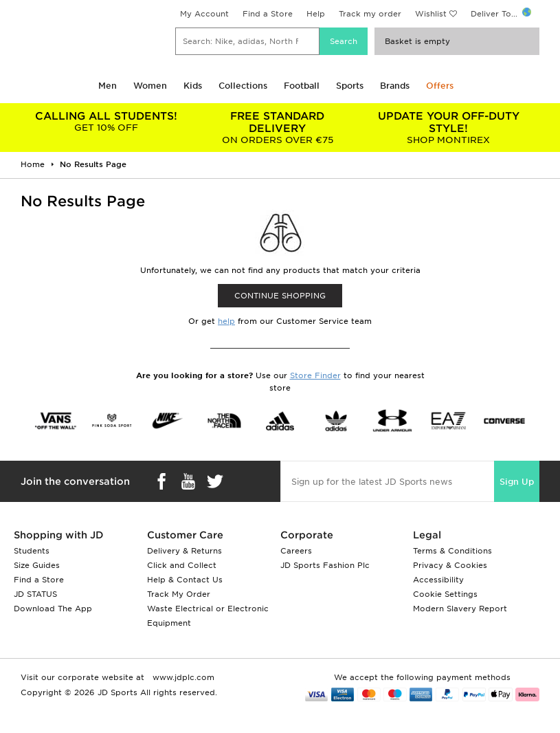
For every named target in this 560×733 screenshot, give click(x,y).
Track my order (370, 14)
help (226, 321)
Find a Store (268, 14)
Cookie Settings (445, 594)
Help (316, 14)
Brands (395, 86)
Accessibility (438, 580)
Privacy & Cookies (450, 565)
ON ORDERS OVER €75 (277, 128)
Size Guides (37, 565)
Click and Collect (182, 565)
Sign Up (517, 482)
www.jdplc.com (182, 677)
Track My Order (179, 594)
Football (302, 86)
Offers (440, 86)
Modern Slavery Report (460, 609)
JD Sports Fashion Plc (325, 565)
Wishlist (431, 14)
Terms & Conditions (452, 551)
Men (108, 86)
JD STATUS (35, 594)
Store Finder (315, 375)
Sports (350, 86)
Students (32, 551)
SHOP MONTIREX (448, 128)
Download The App (53, 609)
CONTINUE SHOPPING (280, 296)
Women (150, 86)
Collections (243, 86)
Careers (296, 551)
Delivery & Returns (184, 551)
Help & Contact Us (185, 580)
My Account (204, 14)
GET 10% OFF (106, 121)
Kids (193, 86)
